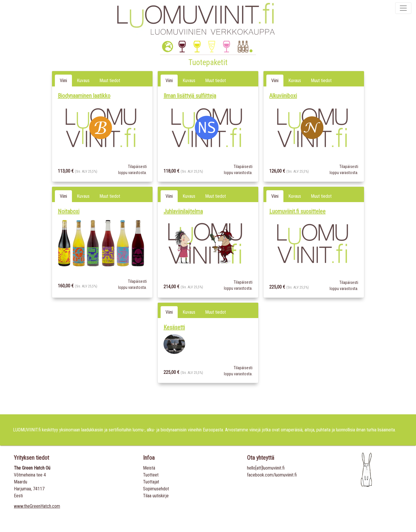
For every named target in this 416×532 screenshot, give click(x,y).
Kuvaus (83, 81)
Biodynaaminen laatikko (84, 96)
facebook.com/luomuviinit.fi (272, 475)
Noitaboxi (69, 211)
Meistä (149, 468)
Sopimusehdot (156, 489)
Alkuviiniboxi (283, 96)
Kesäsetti (174, 327)
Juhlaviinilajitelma (183, 211)
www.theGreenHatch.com (37, 506)
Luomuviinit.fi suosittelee (297, 211)
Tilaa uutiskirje (156, 496)
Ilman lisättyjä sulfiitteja (190, 96)
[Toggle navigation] (403, 8)
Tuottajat (151, 482)
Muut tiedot (110, 81)
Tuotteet (151, 475)
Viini (63, 81)
